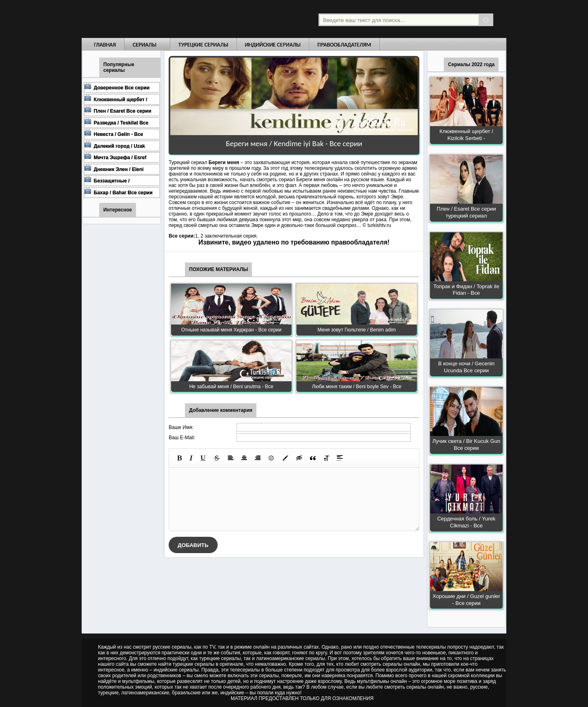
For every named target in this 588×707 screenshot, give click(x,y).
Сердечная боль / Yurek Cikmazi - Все (467, 522)
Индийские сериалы (273, 45)
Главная (105, 45)
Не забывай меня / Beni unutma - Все (231, 387)
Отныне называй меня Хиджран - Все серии (231, 330)
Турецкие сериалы (203, 45)
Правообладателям (344, 45)
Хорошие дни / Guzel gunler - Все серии (466, 600)
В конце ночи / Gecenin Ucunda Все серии (466, 367)
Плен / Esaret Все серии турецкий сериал (467, 212)
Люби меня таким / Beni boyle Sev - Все (357, 387)
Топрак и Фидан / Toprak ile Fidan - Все (466, 290)
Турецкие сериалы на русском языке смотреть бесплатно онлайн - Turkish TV (157, 19)
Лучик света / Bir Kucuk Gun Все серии (466, 445)
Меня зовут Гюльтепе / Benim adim (357, 330)
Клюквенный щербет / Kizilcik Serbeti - (466, 135)
